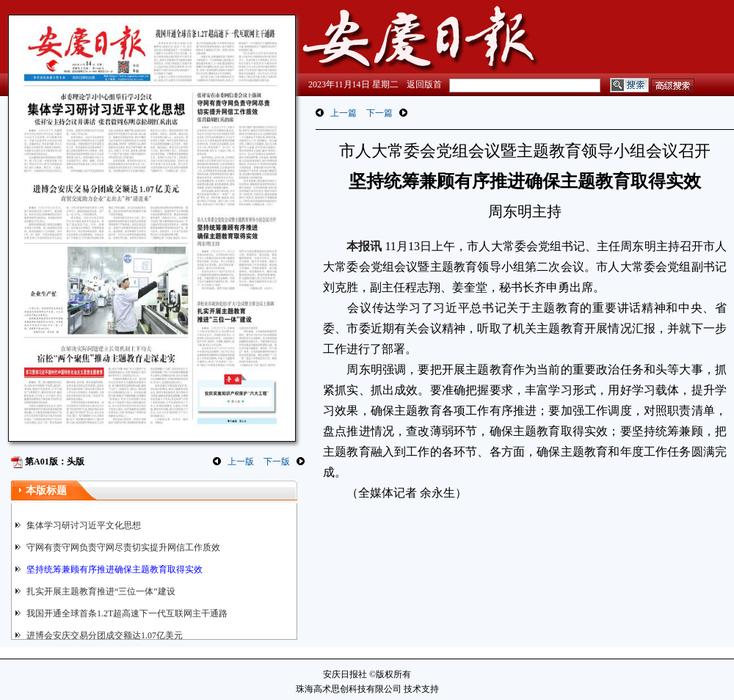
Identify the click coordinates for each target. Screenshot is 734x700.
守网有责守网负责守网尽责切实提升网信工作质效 (123, 547)
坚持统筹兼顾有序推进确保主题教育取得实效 (115, 569)
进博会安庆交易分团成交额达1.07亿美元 (105, 635)
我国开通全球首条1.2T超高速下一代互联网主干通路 (127, 613)
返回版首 (424, 84)
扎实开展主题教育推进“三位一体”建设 (101, 591)
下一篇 (379, 113)
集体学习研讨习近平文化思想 (84, 525)
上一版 (241, 462)
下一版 (277, 462)
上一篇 (344, 113)
